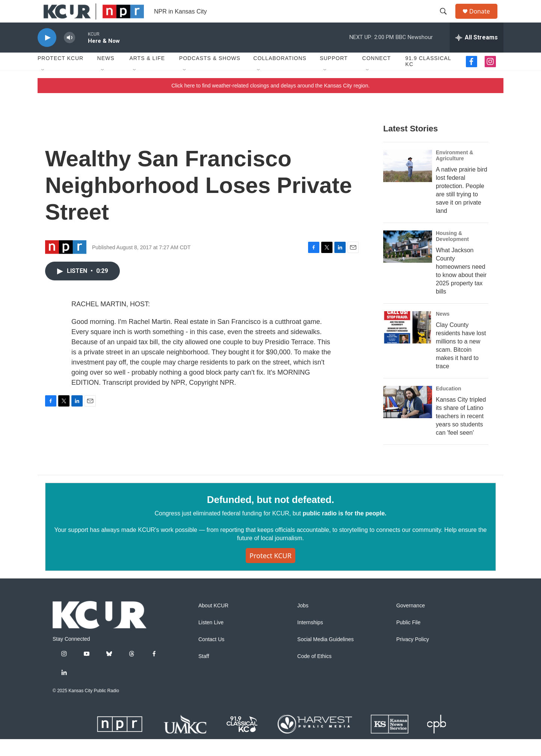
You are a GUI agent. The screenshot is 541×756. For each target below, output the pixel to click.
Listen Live (211, 639)
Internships (310, 639)
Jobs (303, 623)
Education (449, 405)
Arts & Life (147, 75)
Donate (484, 20)
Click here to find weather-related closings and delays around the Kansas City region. (270, 102)
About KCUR (213, 623)
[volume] (70, 55)
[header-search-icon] (447, 20)
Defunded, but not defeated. (270, 517)
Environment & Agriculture (455, 172)
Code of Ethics (314, 673)
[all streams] (477, 54)
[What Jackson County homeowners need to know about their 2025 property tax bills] (408, 264)
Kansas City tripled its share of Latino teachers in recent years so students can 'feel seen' (461, 433)
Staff (204, 673)
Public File (409, 639)
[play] (47, 55)
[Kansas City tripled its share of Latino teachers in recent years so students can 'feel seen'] (408, 419)
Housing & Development (452, 253)
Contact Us (211, 656)
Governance (411, 623)
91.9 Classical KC (428, 78)
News (106, 75)
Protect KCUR (60, 75)
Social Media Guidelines (325, 656)
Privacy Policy (413, 656)
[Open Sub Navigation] (43, 87)
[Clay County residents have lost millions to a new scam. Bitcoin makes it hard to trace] (408, 344)
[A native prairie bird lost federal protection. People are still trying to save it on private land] (408, 183)
